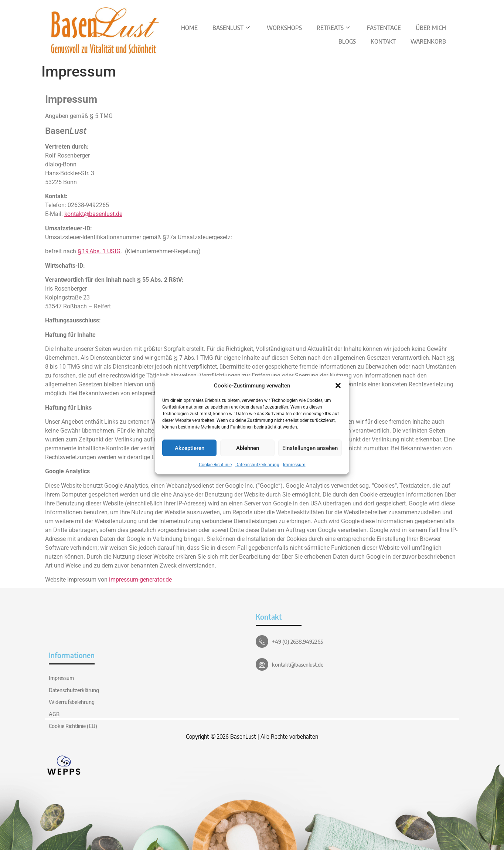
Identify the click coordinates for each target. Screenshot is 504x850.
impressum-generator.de (140, 580)
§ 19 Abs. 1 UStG (99, 251)
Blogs (347, 41)
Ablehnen (248, 448)
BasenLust (231, 28)
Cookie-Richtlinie (215, 465)
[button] (338, 386)
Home (189, 28)
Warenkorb (428, 41)
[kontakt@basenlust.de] (262, 664)
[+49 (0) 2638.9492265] (262, 641)
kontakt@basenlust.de (93, 214)
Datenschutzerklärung (257, 465)
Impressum (294, 465)
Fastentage (384, 28)
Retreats (333, 28)
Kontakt (383, 41)
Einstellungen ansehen (310, 448)
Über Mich (431, 28)
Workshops (284, 28)
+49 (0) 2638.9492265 (297, 641)
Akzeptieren (190, 448)
